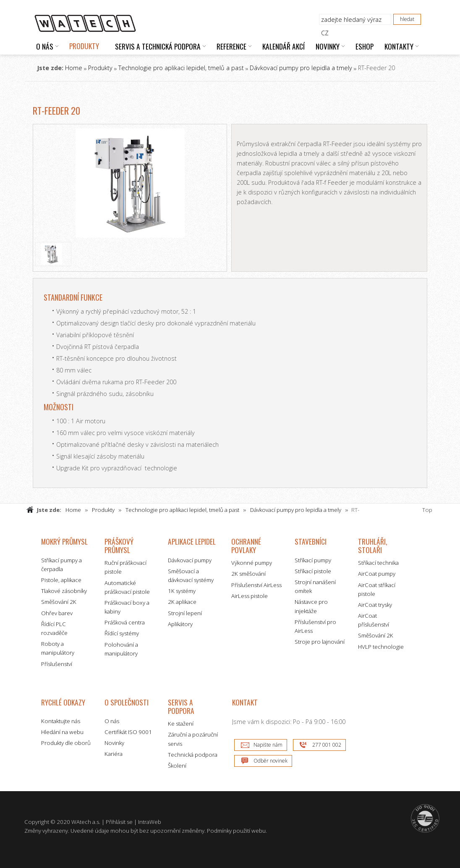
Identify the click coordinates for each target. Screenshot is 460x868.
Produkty (100, 68)
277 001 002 (327, 745)
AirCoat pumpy (377, 574)
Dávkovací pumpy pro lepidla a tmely (301, 68)
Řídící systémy (122, 633)
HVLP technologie (381, 647)
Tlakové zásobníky (64, 591)
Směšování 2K (59, 602)
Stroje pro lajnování (320, 642)
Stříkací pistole (313, 571)
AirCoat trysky (375, 605)
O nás (112, 721)
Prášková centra (125, 622)
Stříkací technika (378, 563)
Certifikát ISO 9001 (128, 732)
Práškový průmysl (119, 546)
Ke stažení (181, 724)
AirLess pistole (250, 596)
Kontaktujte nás (61, 721)
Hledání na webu (62, 732)
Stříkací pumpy (313, 560)
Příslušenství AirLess (256, 585)
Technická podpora (193, 755)
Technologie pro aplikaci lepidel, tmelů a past (181, 68)
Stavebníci (311, 541)
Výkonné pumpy (252, 563)
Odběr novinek (271, 761)
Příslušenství (57, 664)
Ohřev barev (57, 613)
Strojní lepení (185, 613)
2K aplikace (182, 602)
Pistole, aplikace (61, 580)
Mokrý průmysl (64, 541)
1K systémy (182, 591)
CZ (325, 33)
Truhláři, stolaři (372, 546)
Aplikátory (180, 624)
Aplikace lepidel (192, 541)
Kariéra (114, 754)
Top (427, 510)
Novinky (114, 743)
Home (74, 68)
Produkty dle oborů (66, 743)
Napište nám (268, 745)
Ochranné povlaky (246, 546)
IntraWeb (150, 822)
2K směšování (248, 574)
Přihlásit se (119, 822)
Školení (177, 766)
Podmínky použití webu (236, 831)
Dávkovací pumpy (190, 560)
